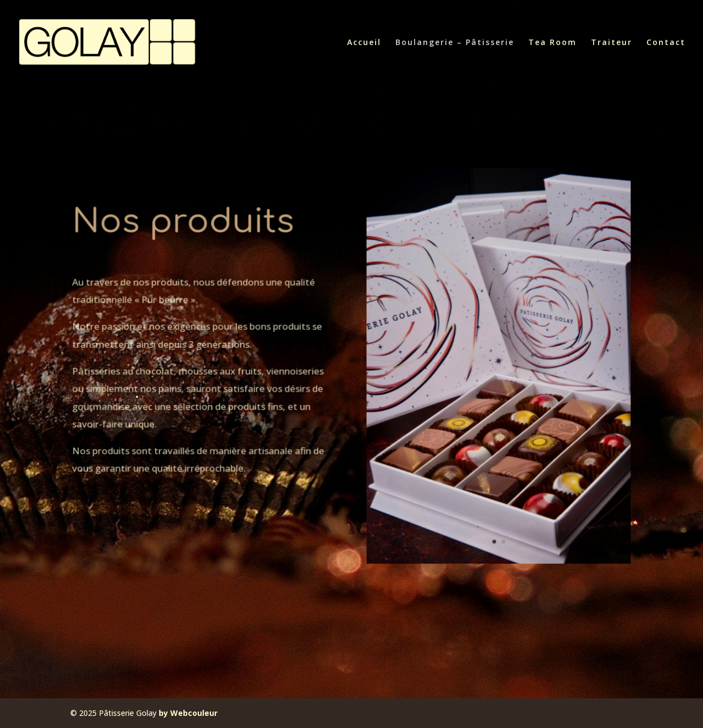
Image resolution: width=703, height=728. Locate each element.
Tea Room (553, 43)
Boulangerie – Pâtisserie (455, 43)
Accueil (364, 43)
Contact (666, 43)
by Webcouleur (188, 713)
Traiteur (612, 43)
